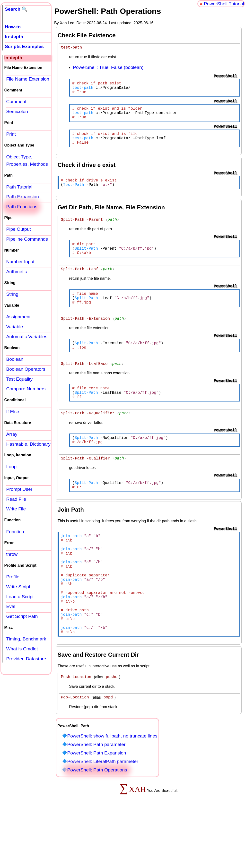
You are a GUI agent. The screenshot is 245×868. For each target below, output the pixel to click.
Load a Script (20, 597)
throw (12, 554)
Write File (16, 509)
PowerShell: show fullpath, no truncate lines (112, 790)
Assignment (18, 317)
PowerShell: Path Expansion (96, 807)
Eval (11, 606)
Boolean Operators (26, 369)
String (12, 294)
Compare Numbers (26, 389)
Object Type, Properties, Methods (27, 161)
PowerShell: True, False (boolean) (108, 68)
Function (15, 532)
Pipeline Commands (27, 239)
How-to (13, 27)
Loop (11, 467)
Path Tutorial (19, 187)
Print (11, 134)
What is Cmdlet (22, 649)
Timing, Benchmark (26, 639)
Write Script (18, 587)
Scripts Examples (24, 46)
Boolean (15, 359)
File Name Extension (28, 79)
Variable (14, 327)
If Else (13, 412)
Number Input (20, 262)
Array (12, 434)
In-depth (14, 37)
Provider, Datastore (26, 659)
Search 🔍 (16, 9)
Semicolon (17, 111)
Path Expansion (22, 197)
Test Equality (19, 379)
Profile (13, 577)
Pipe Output (18, 229)
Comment (16, 102)
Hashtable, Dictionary (28, 444)
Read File (16, 499)
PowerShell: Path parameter (96, 798)
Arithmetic (16, 272)
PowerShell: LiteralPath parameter (103, 815)
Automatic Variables (27, 337)
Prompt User (19, 489)
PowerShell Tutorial (224, 4)
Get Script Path (22, 616)
